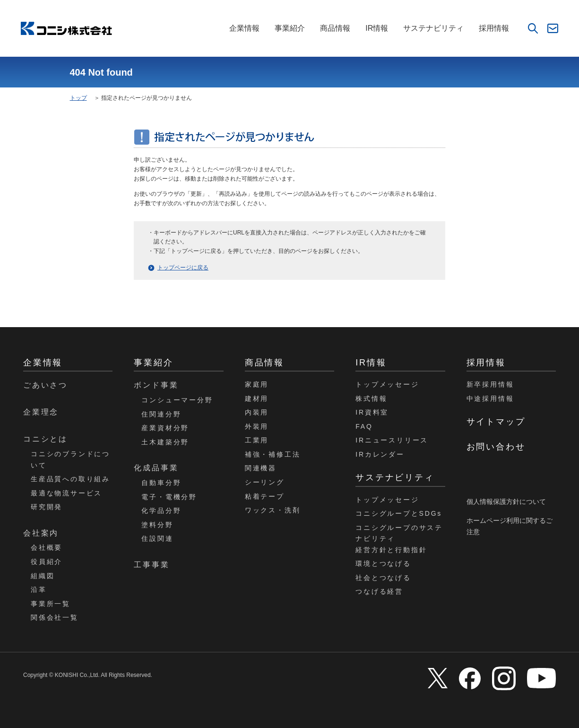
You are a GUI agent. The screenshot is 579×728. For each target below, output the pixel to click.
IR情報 (377, 28)
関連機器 (261, 468)
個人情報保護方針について (506, 502)
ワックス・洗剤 (273, 510)
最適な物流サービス (66, 493)
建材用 (257, 399)
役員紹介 (47, 562)
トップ (78, 98)
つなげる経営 (379, 591)
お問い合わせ (496, 447)
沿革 (39, 589)
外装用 (257, 426)
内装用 (257, 412)
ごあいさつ (45, 385)
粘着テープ (265, 496)
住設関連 (157, 538)
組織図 (43, 576)
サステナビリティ (433, 28)
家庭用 (257, 384)
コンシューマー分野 (177, 400)
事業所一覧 (51, 604)
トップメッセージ (387, 384)
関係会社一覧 (55, 617)
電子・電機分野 (169, 497)
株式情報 (371, 399)
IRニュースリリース (392, 440)
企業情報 (244, 28)
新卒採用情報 (490, 384)
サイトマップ (496, 422)
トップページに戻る (183, 268)
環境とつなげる (383, 563)
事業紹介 (290, 28)
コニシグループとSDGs (399, 513)
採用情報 (494, 28)
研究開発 (47, 507)
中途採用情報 (490, 399)
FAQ (364, 426)
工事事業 (151, 565)
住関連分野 (161, 414)
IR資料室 (372, 412)
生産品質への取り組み (70, 479)
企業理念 (41, 412)
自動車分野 (161, 483)
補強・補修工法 (273, 454)
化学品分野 (161, 511)
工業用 (257, 440)
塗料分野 (157, 525)
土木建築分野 (165, 442)
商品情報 (335, 28)
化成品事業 (156, 468)
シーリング (265, 482)
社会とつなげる (383, 578)
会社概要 (47, 547)
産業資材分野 (165, 428)
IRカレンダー (380, 454)
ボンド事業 (156, 385)
